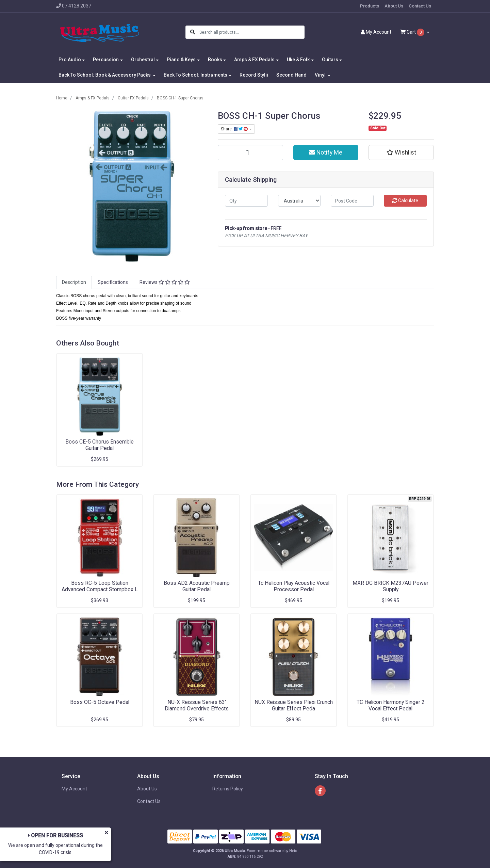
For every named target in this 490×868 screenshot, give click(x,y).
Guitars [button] (330, 60)
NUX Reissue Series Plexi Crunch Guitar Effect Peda (294, 705)
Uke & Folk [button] (298, 60)
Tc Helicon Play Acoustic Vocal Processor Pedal (294, 586)
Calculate (405, 200)
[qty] (246, 201)
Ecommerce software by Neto (272, 851)
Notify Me (326, 152)
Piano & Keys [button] (181, 60)
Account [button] (376, 32)
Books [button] (215, 60)
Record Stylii (254, 75)
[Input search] (252, 32)
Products (370, 6)
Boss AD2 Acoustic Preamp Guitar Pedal (197, 586)
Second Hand (291, 75)
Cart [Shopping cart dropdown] (413, 32)
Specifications (113, 282)
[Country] (299, 201)
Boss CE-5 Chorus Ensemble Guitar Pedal (100, 445)
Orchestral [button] (143, 60)
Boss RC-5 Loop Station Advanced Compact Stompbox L (100, 586)
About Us (394, 6)
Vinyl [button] (321, 75)
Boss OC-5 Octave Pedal (100, 702)
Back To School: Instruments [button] (195, 75)
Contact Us (420, 6)
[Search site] (193, 32)
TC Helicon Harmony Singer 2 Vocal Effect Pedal (391, 705)
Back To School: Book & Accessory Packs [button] (105, 75)
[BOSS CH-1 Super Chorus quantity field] (250, 153)
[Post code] (352, 201)
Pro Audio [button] (70, 60)
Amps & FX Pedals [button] (254, 60)
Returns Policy (228, 789)
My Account (74, 789)
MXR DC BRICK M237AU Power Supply (390, 586)
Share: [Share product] (235, 129)
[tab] (74, 282)
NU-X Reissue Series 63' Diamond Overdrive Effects (197, 705)
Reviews (165, 282)
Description (74, 282)
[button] (401, 152)
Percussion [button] (106, 60)
